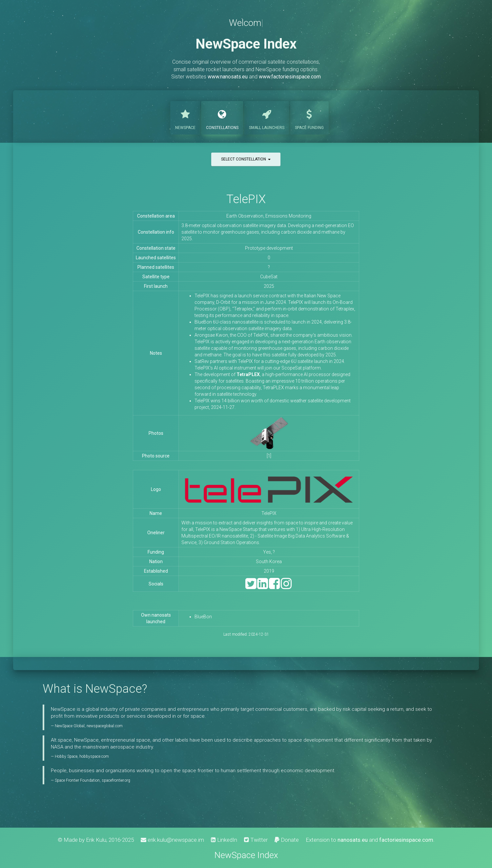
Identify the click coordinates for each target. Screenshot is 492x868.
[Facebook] (274, 587)
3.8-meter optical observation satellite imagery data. (234, 225)
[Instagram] (286, 587)
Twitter (256, 840)
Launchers (267, 117)
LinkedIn (224, 840)
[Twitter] (251, 587)
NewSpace (185, 117)
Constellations (222, 117)
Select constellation (246, 159)
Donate (287, 840)
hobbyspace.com (94, 756)
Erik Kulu (96, 840)
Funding (309, 117)
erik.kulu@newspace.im (172, 840)
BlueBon (203, 617)
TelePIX (246, 199)
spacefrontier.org (116, 780)
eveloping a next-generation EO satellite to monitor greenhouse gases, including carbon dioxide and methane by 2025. (268, 232)
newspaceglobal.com (105, 726)
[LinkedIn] (263, 587)
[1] (269, 456)
